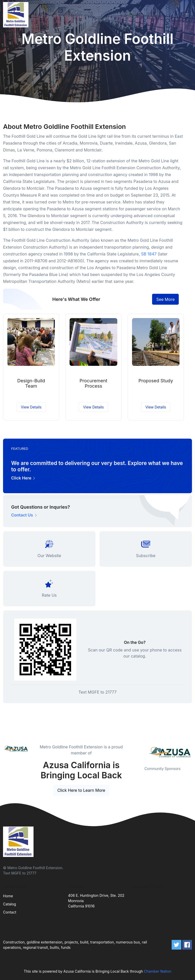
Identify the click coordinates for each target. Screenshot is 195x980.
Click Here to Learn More (81, 790)
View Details (31, 407)
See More (165, 299)
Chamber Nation (158, 971)
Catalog (10, 904)
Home (8, 896)
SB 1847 (149, 254)
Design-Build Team (31, 383)
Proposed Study (156, 381)
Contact (10, 912)
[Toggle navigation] (187, 15)
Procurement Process (93, 383)
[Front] (17, 15)
